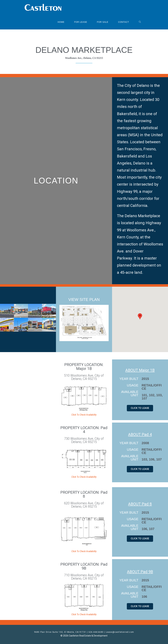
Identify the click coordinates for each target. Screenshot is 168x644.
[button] (140, 316)
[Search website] (140, 22)
